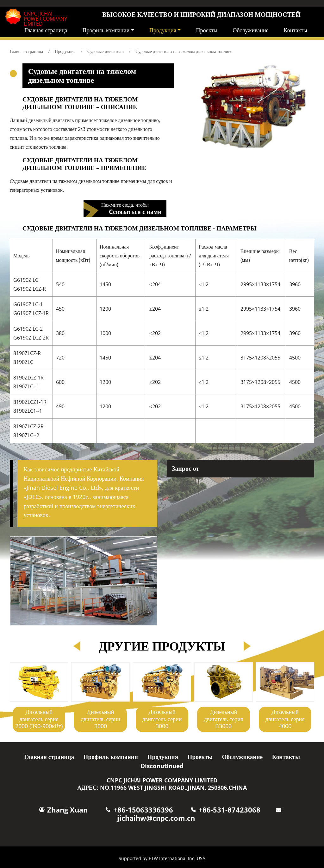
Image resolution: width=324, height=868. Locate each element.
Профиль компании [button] (106, 30)
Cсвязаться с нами (135, 211)
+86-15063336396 (143, 810)
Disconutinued (162, 766)
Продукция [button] (163, 30)
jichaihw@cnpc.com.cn (156, 818)
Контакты (296, 30)
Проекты (207, 30)
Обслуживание (250, 30)
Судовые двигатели (106, 51)
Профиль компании (111, 757)
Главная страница (46, 30)
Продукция (65, 51)
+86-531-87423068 (229, 810)
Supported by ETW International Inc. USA (162, 858)
